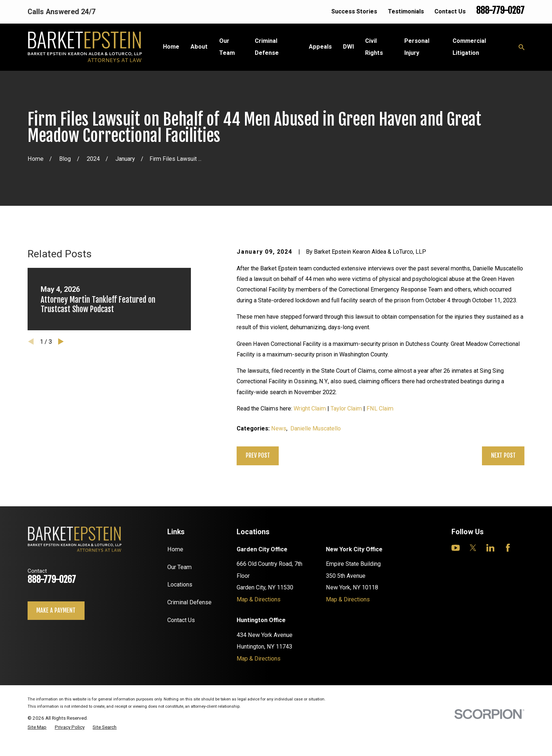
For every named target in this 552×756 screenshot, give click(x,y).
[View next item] (61, 342)
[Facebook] (508, 548)
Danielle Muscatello (316, 428)
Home (175, 549)
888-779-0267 (500, 10)
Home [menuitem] (171, 47)
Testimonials (406, 11)
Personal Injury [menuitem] (417, 47)
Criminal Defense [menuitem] (267, 47)
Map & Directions (259, 599)
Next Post (503, 455)
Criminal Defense (189, 602)
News (279, 428)
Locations (180, 585)
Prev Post (258, 455)
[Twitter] (473, 548)
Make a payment (56, 610)
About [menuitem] (199, 47)
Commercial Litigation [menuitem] (469, 47)
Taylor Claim (346, 408)
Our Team (179, 567)
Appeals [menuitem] (320, 47)
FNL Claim (380, 408)
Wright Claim (310, 408)
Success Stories (354, 11)
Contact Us (450, 11)
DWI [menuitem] (348, 47)
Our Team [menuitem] (227, 47)
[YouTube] (456, 548)
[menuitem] (37, 727)
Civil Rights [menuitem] (374, 47)
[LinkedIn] (490, 548)
